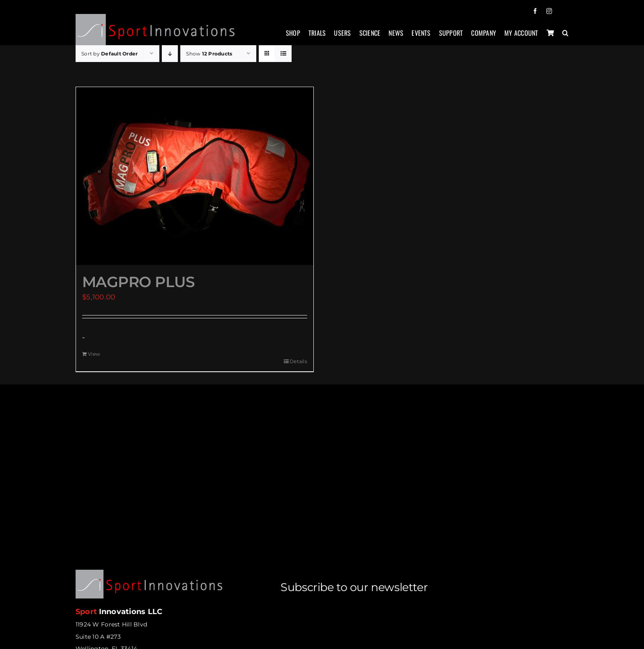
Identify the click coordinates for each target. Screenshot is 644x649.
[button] (565, 37)
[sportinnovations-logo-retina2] (155, 17)
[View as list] (283, 54)
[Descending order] (170, 54)
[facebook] (535, 11)
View (94, 354)
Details (298, 361)
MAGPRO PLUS (138, 282)
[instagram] (549, 11)
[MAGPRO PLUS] (195, 176)
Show (209, 54)
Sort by (109, 54)
